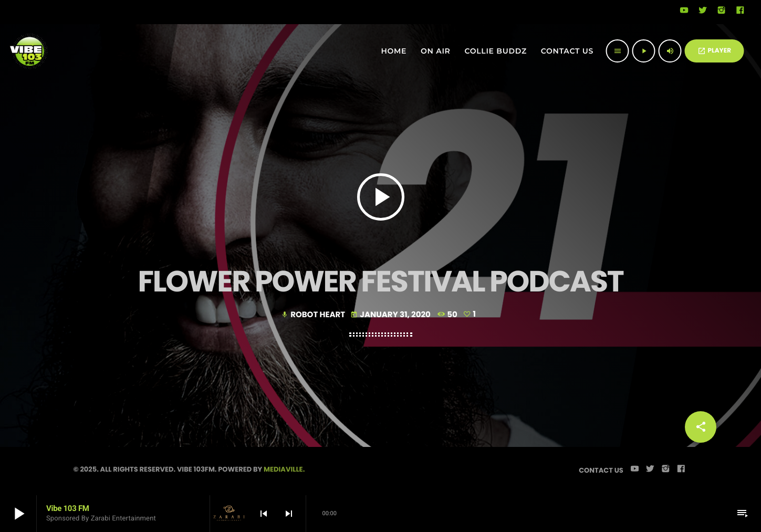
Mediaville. (284, 469)
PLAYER (714, 51)
